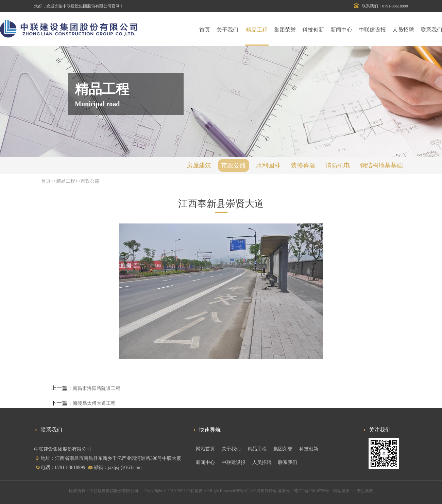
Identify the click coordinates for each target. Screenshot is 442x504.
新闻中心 (341, 30)
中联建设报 (372, 30)
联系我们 (288, 462)
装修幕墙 (303, 165)
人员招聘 (403, 30)
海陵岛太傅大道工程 (94, 403)
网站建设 (341, 491)
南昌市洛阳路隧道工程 (97, 388)
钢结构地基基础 (381, 165)
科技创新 (313, 30)
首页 (205, 30)
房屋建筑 (199, 165)
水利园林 (268, 165)
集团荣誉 (285, 30)
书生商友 (365, 491)
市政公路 (234, 165)
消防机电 (338, 165)
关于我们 (227, 30)
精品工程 (257, 30)
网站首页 (205, 449)
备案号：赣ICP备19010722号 (303, 491)
